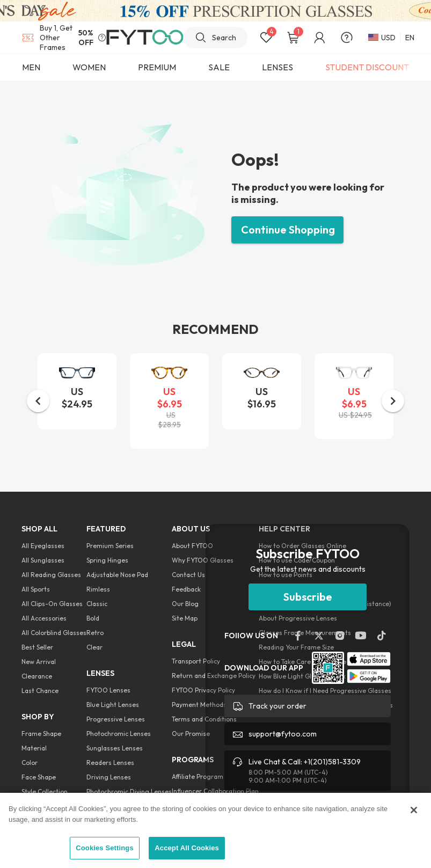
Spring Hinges (107, 560)
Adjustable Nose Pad (117, 575)
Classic (97, 604)
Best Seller (37, 647)
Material (34, 748)
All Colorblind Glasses (54, 633)
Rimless (98, 589)
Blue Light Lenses (113, 705)
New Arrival (39, 662)
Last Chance (40, 691)
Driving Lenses (109, 777)
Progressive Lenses (116, 719)
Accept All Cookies (187, 848)
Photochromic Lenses (119, 734)
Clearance (37, 676)
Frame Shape (41, 734)
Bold (93, 618)
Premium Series (110, 546)
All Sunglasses (43, 560)
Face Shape (39, 777)
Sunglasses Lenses (115, 748)
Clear (94, 647)
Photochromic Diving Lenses (129, 792)
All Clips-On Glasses (52, 604)
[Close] (414, 810)
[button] (38, 401)
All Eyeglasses (43, 546)
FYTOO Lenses (108, 690)
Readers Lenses (110, 763)
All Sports (36, 589)
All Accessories (44, 618)
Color (30, 763)
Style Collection (45, 792)
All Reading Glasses (51, 575)
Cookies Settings (105, 848)
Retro (95, 633)
